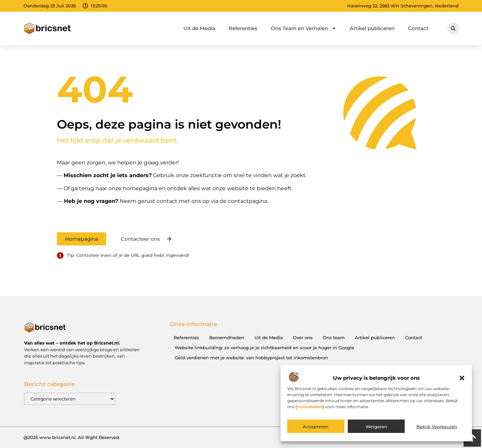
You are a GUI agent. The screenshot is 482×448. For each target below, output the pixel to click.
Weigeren (376, 428)
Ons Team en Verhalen (304, 28)
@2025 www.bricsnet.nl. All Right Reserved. (72, 437)
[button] (462, 380)
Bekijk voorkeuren (437, 428)
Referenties (243, 28)
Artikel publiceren (372, 28)
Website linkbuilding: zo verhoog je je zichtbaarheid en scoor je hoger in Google (264, 348)
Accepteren (316, 428)
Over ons (303, 338)
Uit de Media (199, 28)
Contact (418, 28)
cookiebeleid (310, 408)
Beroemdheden (227, 338)
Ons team (334, 338)
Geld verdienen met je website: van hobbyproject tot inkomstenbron (251, 358)
